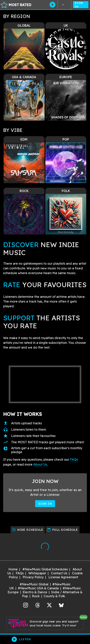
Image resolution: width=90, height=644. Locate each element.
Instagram (26, 605)
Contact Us (59, 573)
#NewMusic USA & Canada (38, 588)
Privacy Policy (33, 577)
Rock (36, 596)
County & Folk (54, 596)
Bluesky (61, 605)
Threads (37, 605)
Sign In (81, 5)
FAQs (74, 459)
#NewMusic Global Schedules (45, 569)
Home (13, 569)
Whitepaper (37, 573)
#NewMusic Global (34, 584)
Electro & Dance (35, 592)
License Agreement (63, 577)
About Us (40, 464)
